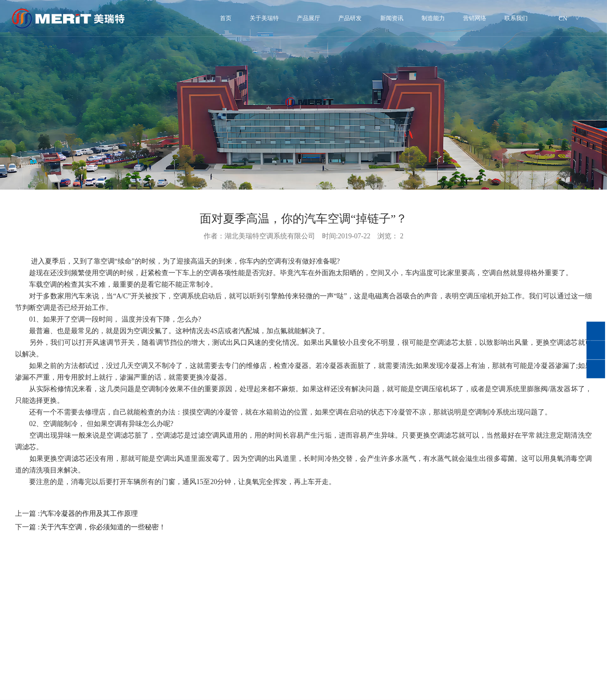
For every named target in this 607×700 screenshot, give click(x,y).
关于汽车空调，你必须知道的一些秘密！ (103, 527)
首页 (226, 18)
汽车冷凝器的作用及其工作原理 (89, 513)
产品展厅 (309, 18)
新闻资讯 (392, 18)
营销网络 (475, 18)
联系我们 (516, 18)
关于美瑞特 (264, 18)
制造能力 (433, 18)
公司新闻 (182, 685)
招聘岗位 (339, 685)
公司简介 (24, 685)
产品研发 (350, 18)
